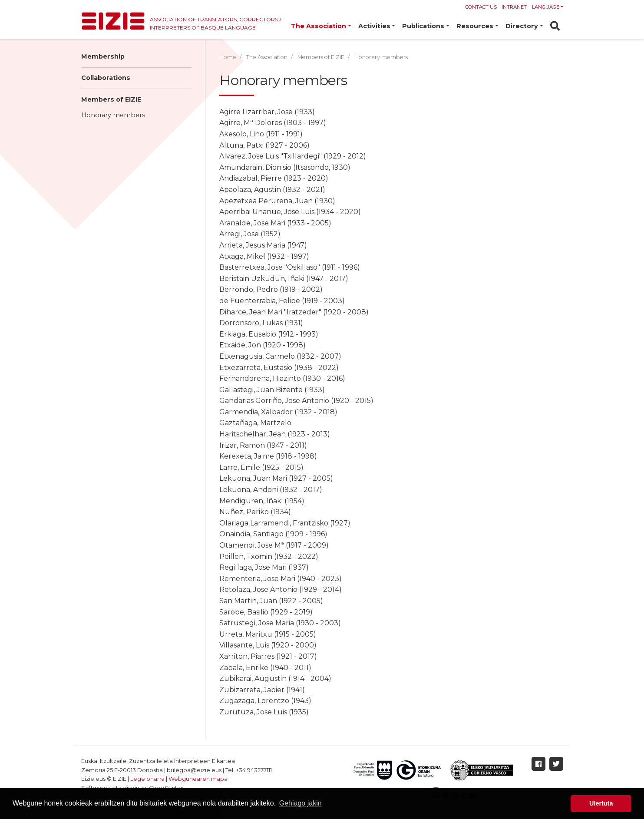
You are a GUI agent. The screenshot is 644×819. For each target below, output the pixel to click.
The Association (267, 57)
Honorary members (113, 115)
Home (228, 57)
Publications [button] (423, 26)
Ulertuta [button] (601, 803)
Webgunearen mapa (198, 779)
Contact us (481, 7)
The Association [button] (319, 26)
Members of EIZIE (111, 99)
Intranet (514, 7)
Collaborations (106, 78)
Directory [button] (522, 26)
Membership (103, 56)
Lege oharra (147, 779)
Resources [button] (475, 26)
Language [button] (546, 7)
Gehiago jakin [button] (301, 803)
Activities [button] (374, 26)
